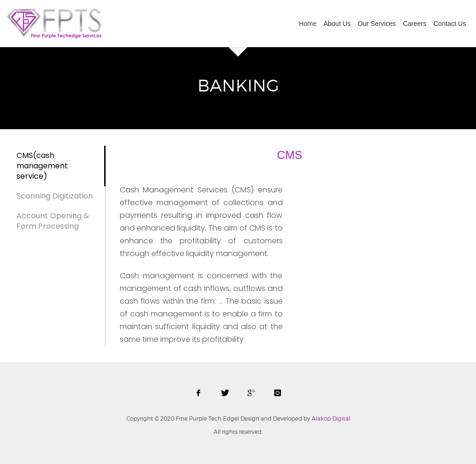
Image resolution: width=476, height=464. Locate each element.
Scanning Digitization (55, 196)
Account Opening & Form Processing (53, 221)
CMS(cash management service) (42, 166)
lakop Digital (331, 418)
